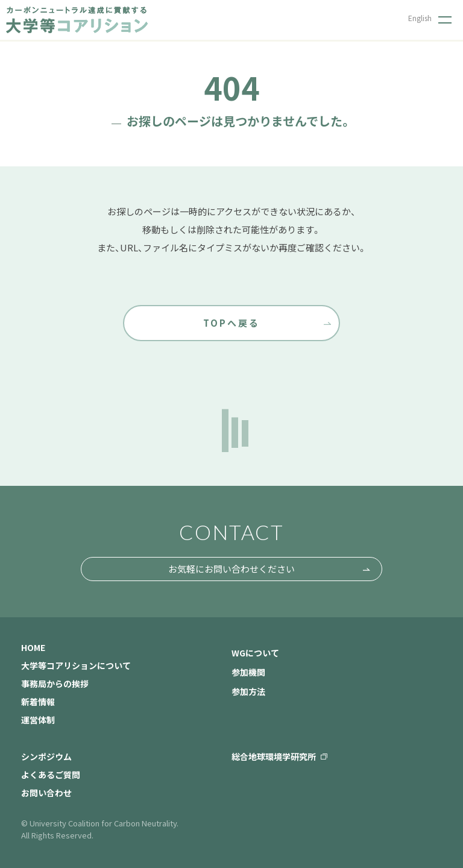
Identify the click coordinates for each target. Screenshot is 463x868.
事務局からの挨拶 (55, 684)
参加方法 (248, 691)
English (420, 18)
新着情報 (38, 702)
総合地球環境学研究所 (274, 756)
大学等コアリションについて (76, 665)
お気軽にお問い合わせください (231, 569)
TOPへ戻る (231, 323)
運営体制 (38, 720)
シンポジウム (46, 756)
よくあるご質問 (51, 775)
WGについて (255, 653)
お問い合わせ (46, 793)
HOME (33, 647)
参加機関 (248, 672)
